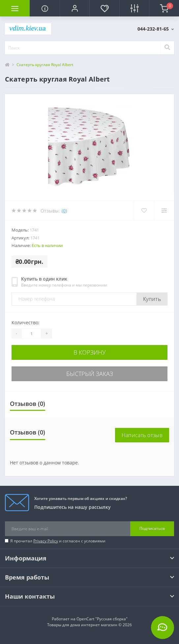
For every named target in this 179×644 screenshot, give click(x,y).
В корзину (90, 352)
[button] (75, 8)
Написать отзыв (142, 435)
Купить (152, 299)
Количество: (26, 322)
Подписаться (152, 528)
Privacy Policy (46, 541)
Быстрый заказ (90, 374)
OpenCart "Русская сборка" (102, 619)
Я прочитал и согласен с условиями (58, 541)
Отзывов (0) (28, 404)
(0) (64, 211)
